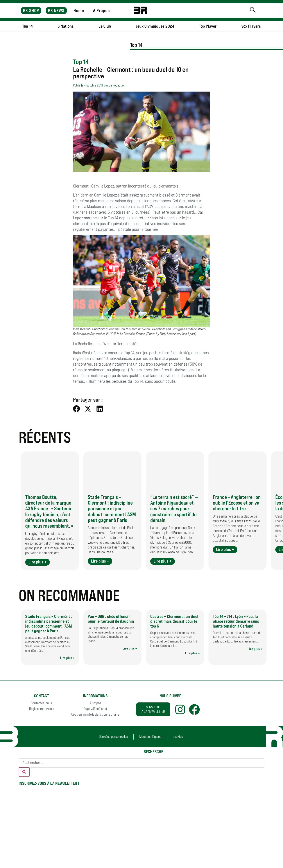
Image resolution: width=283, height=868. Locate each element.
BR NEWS (56, 11)
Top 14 (27, 26)
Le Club (105, 26)
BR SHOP (31, 11)
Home (79, 11)
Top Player (208, 26)
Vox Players (251, 26)
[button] (77, 409)
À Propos (101, 11)
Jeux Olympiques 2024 (155, 26)
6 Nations (66, 26)
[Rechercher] (24, 772)
